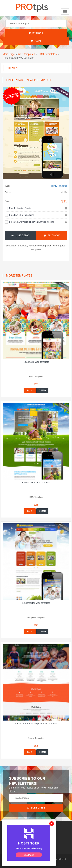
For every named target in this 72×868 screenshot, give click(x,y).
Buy (30, 390)
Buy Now (52, 235)
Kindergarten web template (36, 482)
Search (36, 33)
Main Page (9, 54)
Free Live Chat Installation (22, 215)
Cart (36, 41)
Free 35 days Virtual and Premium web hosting (32, 222)
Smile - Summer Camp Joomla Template (36, 724)
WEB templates (26, 54)
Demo (42, 390)
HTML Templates (47, 54)
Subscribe (36, 808)
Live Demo (20, 235)
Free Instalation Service (21, 208)
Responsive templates (40, 246)
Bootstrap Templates (16, 246)
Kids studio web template (36, 362)
